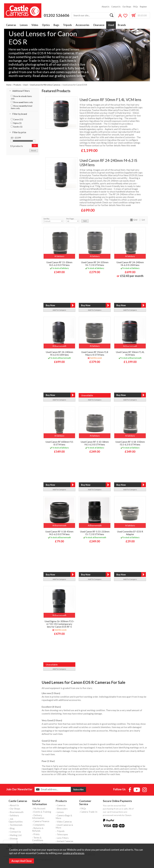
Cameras (11, 25)
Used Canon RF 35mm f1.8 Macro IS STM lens (95, 353)
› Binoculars (62, 809)
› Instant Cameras (64, 841)
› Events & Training (42, 812)
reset (34, 150)
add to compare (59, 310)
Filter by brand (20, 114)
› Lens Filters (62, 838)
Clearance (99, 25)
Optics (46, 25)
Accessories (82, 25)
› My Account (39, 808)
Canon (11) (17, 119)
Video (35, 25)
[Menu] (15, 842)
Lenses (24, 25)
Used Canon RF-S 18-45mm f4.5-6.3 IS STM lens (59, 533)
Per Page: (73, 220)
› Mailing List (15, 835)
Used (111, 25)
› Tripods (60, 831)
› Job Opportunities (16, 820)
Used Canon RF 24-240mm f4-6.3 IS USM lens (108, 163)
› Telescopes (62, 834)
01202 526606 (57, 15)
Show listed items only (22, 107)
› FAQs (83, 808)
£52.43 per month (132, 276)
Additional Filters (21, 91)
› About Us (14, 805)
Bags (56, 25)
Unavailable (87, 395)
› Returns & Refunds (38, 829)
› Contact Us (15, 832)
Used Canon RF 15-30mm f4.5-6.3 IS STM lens (59, 264)
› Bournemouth (16, 812)
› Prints (36, 834)
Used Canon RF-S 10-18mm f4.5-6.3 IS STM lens (95, 443)
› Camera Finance (41, 821)
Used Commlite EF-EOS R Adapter (130, 533)
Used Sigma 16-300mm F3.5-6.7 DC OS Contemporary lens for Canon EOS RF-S (59, 624)
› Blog (12, 828)
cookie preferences (73, 853)
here (55, 61)
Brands (122, 25)
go (35, 145)
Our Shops (127, 7)
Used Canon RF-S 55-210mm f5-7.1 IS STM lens (95, 533)
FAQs (136, 7)
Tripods (67, 25)
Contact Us (116, 7)
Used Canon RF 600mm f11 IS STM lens (59, 443)
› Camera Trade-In (88, 812)
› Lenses (60, 812)
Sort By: (53, 220)
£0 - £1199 (16, 138)
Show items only (21, 97)
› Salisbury (14, 815)
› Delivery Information (38, 817)
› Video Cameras (64, 822)
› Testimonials (15, 825)
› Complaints (38, 825)
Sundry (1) (17, 127)
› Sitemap (13, 838)
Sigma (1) (16, 123)
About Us (105, 7)
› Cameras (61, 805)
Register (143, 7)
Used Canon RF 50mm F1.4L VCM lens (110, 100)
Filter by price (19, 132)
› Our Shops (14, 809)
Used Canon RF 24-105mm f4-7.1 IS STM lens (95, 264)
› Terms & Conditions (38, 839)
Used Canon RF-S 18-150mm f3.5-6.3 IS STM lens (130, 443)
